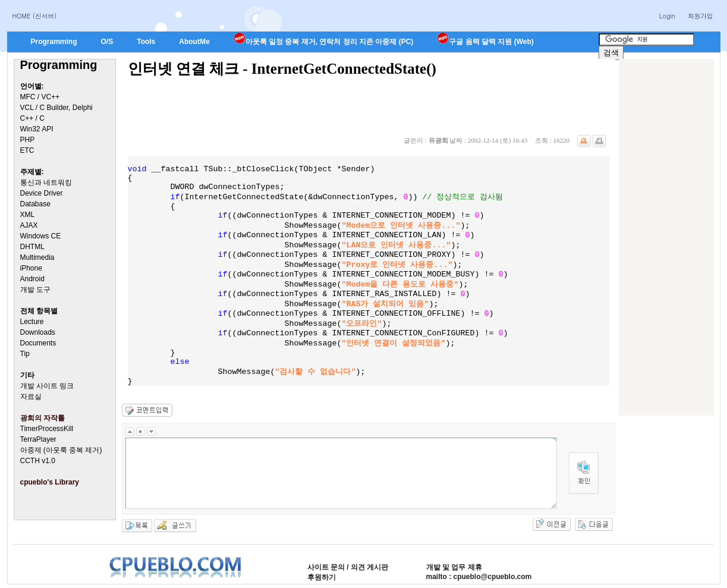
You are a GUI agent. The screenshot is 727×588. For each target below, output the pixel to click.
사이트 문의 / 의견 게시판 (348, 567)
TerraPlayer (38, 439)
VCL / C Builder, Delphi (56, 108)
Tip (25, 354)
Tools (146, 42)
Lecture (32, 322)
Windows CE (41, 236)
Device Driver (42, 193)
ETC (27, 150)
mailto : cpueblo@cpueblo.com (479, 577)
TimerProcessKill (47, 429)
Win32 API (37, 129)
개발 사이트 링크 (47, 386)
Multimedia (37, 257)
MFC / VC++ (40, 97)
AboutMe (194, 42)
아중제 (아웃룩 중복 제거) (61, 450)
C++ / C (32, 118)
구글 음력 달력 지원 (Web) (485, 42)
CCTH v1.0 (38, 461)
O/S (107, 42)
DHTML (32, 247)
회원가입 (701, 16)
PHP (28, 140)
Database (35, 204)
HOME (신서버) (35, 16)
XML (28, 215)
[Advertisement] (666, 237)
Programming (54, 42)
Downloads (38, 332)
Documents (38, 343)
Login (667, 16)
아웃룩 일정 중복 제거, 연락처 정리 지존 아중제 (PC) (324, 42)
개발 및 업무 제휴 (454, 567)
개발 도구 (35, 290)
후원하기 (322, 577)
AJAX (29, 225)
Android (32, 279)
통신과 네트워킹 (46, 183)
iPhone (31, 268)
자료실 (31, 397)
